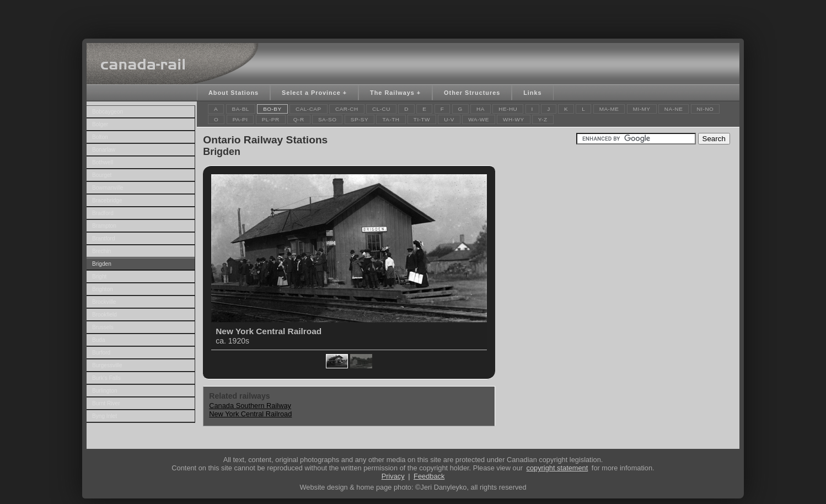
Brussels (103, 327)
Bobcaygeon (108, 112)
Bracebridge (107, 200)
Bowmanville (108, 188)
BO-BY (272, 109)
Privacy (393, 476)
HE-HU (508, 109)
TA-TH (391, 119)
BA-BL (241, 109)
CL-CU (381, 109)
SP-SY (360, 119)
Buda (99, 340)
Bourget (102, 175)
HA (481, 109)
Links (532, 93)
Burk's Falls (106, 378)
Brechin (101, 251)
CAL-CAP (309, 109)
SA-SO (328, 119)
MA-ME (609, 109)
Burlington (105, 391)
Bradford (103, 213)
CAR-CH (347, 109)
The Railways (392, 93)
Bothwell (103, 162)
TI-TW (422, 119)
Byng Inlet (104, 416)
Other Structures (472, 93)
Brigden (102, 264)
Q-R (299, 119)
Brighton (103, 289)
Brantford (104, 238)
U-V (449, 119)
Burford (101, 353)
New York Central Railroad (250, 414)
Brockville (104, 302)
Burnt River (106, 403)
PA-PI (240, 119)
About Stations (234, 93)
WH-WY (513, 119)
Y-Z (543, 119)
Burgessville (107, 365)
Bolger (100, 124)
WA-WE (479, 119)
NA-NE (674, 109)
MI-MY (642, 109)
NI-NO (706, 109)
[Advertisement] (413, 17)
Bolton (100, 137)
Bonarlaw (104, 150)
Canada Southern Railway (250, 406)
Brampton (104, 226)
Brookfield (104, 315)
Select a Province (311, 93)
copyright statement (557, 468)
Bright (99, 277)
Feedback (429, 476)
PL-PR (271, 119)
